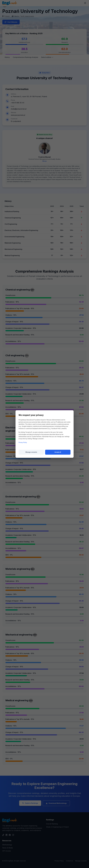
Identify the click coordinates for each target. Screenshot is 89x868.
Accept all (58, 452)
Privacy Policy (23, 442)
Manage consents (31, 452)
